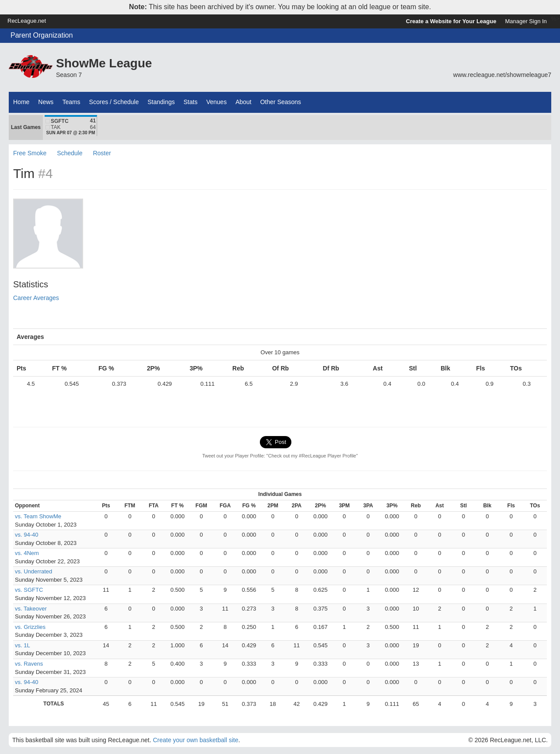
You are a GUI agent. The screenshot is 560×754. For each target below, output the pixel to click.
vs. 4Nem (27, 553)
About (243, 102)
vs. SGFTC (29, 590)
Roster (102, 153)
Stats (191, 102)
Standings (161, 102)
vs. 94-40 (26, 535)
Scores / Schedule (114, 102)
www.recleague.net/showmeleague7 (502, 75)
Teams (71, 102)
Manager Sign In (526, 21)
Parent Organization (42, 35)
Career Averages (36, 298)
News (46, 102)
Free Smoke (30, 153)
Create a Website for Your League (451, 21)
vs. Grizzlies (30, 627)
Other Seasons (281, 102)
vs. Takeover (31, 609)
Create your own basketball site (195, 740)
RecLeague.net (27, 21)
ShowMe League (104, 63)
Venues (216, 102)
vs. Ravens (29, 664)
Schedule (70, 153)
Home (21, 102)
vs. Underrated (33, 571)
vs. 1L (23, 645)
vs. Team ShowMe (38, 516)
